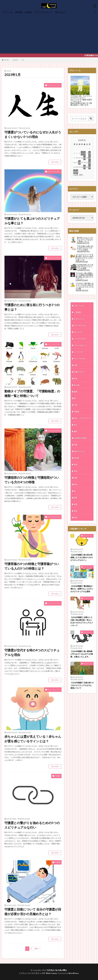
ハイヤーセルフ (80, 339)
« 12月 (76, 175)
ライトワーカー (80, 359)
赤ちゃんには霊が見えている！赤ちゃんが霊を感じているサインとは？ (33, 739)
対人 (76, 425)
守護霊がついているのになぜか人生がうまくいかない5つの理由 (33, 134)
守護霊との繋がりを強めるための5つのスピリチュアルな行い (32, 825)
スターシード (79, 319)
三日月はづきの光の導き (57, 970)
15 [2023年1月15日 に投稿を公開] (90, 158)
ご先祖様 (77, 312)
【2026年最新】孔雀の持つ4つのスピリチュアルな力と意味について (82, 659)
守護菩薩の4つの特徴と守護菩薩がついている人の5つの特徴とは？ (32, 566)
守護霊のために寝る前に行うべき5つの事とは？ (32, 307)
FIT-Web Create (50, 973)
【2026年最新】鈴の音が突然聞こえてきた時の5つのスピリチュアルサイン (82, 531)
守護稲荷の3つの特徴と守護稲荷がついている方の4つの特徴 (32, 480)
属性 (76, 431)
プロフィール (7, 12)
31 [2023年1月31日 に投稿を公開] (77, 172)
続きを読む (55, 162)
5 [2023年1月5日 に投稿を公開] (82, 153)
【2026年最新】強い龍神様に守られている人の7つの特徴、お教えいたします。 (82, 628)
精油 (76, 484)
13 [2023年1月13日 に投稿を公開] (84, 158)
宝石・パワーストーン (83, 418)
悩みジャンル (79, 451)
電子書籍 (19, 12)
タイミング (78, 332)
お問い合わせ (60, 12)
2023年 (15, 60)
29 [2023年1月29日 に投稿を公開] (90, 167)
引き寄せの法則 (80, 438)
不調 (76, 365)
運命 (76, 498)
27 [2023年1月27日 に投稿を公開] (84, 167)
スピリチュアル (54, 85)
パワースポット (80, 345)
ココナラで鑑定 (80, 100)
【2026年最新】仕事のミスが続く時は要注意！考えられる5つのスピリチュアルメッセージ (82, 595)
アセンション (79, 306)
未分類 (76, 458)
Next (36, 949)
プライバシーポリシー (44, 12)
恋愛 (76, 445)
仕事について (79, 372)
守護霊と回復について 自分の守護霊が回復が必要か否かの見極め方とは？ (33, 912)
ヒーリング (78, 352)
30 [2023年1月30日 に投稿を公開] (74, 172)
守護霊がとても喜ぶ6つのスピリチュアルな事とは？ (32, 221)
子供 (76, 405)
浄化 (76, 471)
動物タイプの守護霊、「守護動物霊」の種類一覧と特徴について (32, 393)
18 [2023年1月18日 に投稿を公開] (79, 162)
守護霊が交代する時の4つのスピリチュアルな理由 (32, 652)
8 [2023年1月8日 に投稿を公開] (90, 153)
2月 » (81, 175)
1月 (23, 60)
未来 (76, 464)
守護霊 (58, 776)
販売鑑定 (28, 12)
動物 (76, 392)
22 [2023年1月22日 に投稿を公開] (90, 162)
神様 (76, 478)
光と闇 (76, 385)
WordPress (74, 973)
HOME (6, 60)
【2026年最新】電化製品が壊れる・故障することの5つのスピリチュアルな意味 (82, 563)
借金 (76, 378)
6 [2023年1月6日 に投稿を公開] (84, 153)
